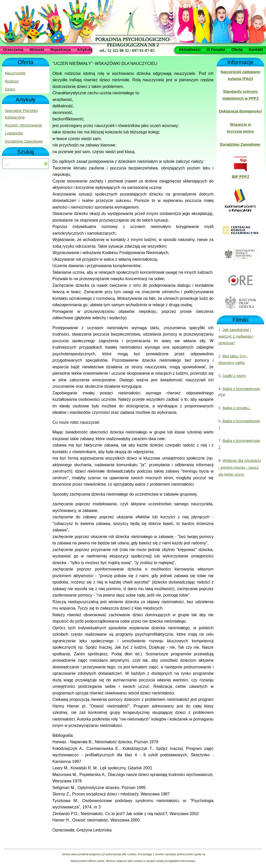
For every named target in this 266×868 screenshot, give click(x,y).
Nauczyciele (15, 73)
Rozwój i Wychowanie (23, 125)
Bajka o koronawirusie (241, 389)
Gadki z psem (234, 376)
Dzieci (10, 89)
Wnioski (37, 49)
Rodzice (12, 82)
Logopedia (14, 133)
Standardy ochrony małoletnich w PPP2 (240, 95)
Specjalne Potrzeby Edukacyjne (21, 114)
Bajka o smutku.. (237, 408)
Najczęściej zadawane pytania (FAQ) (240, 75)
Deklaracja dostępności (240, 111)
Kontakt (256, 49)
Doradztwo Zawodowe (24, 142)
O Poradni (216, 49)
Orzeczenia (13, 49)
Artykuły (85, 49)
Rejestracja (61, 49)
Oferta (237, 49)
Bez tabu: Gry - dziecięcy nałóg (233, 360)
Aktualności (190, 49)
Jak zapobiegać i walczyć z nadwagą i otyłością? (236, 337)
